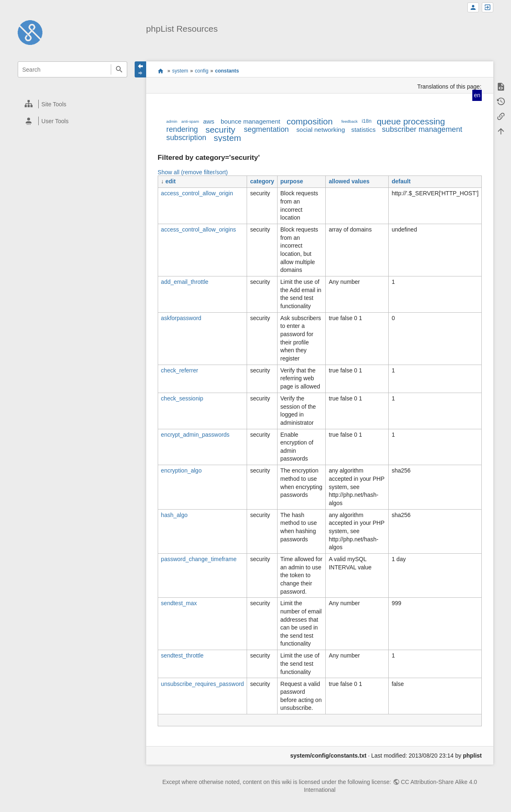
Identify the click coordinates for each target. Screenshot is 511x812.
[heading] (73, 104)
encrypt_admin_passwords (195, 435)
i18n (367, 121)
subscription (186, 138)
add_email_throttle (185, 282)
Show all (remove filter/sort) (193, 172)
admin (172, 121)
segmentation (266, 129)
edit (171, 181)
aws (209, 121)
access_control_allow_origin (197, 193)
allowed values (349, 181)
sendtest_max (179, 603)
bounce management (251, 121)
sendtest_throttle (182, 655)
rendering (182, 129)
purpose (292, 181)
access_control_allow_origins (198, 229)
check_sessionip (182, 398)
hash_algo (174, 515)
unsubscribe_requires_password (203, 684)
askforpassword (181, 318)
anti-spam (190, 121)
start (160, 71)
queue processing (411, 121)
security (220, 130)
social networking (321, 130)
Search (119, 69)
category (262, 181)
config (202, 71)
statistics (363, 130)
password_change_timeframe (199, 559)
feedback (350, 121)
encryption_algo (181, 470)
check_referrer (180, 370)
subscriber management (422, 129)
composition (310, 121)
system (180, 71)
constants (227, 71)
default (401, 181)
